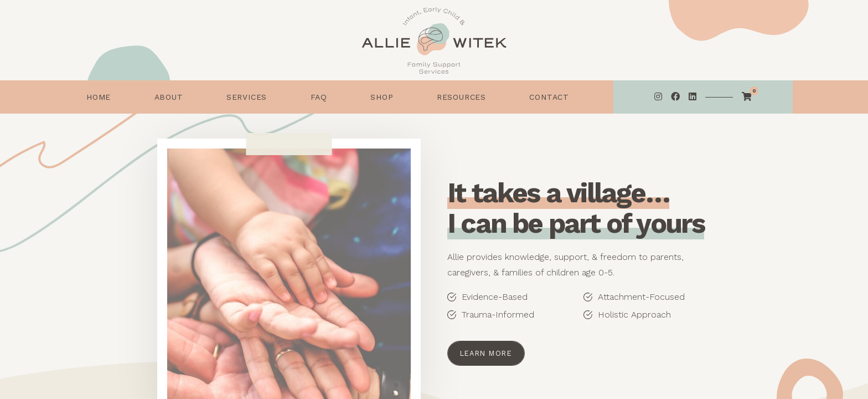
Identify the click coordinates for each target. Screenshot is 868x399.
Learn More (486, 353)
